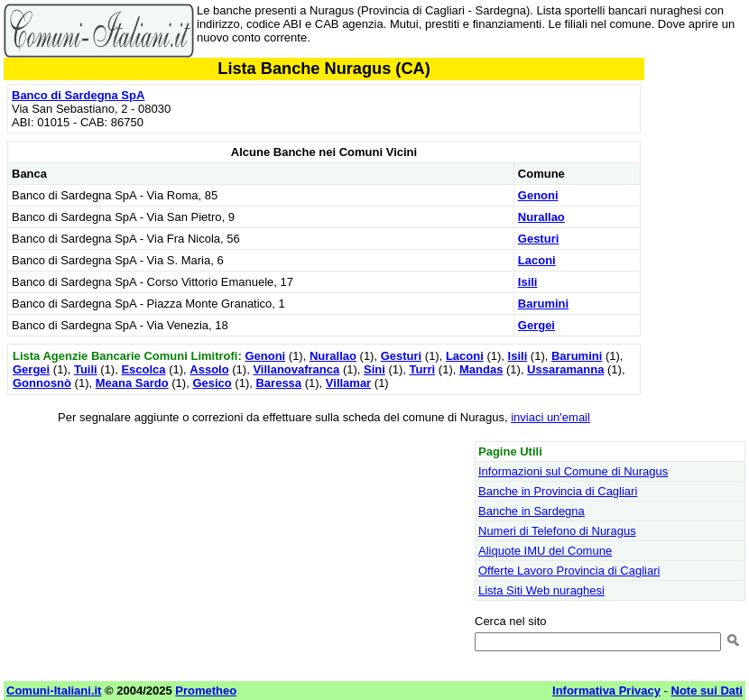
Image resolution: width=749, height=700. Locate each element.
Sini (374, 369)
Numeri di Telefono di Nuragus (557, 531)
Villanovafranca (296, 369)
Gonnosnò (42, 383)
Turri (423, 369)
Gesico (212, 383)
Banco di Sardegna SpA (78, 95)
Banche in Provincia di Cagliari (558, 491)
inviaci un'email (550, 417)
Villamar (348, 383)
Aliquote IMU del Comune (545, 551)
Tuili (86, 369)
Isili (528, 282)
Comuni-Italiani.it (54, 691)
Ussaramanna (565, 369)
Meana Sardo (132, 383)
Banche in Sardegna (532, 511)
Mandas (481, 369)
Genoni (538, 195)
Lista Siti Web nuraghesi (541, 590)
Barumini (543, 304)
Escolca (143, 369)
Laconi (537, 260)
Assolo (209, 369)
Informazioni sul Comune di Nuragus (573, 471)
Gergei (536, 325)
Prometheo (206, 691)
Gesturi (539, 239)
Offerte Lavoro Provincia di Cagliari (569, 571)
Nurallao (541, 217)
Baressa (278, 383)
